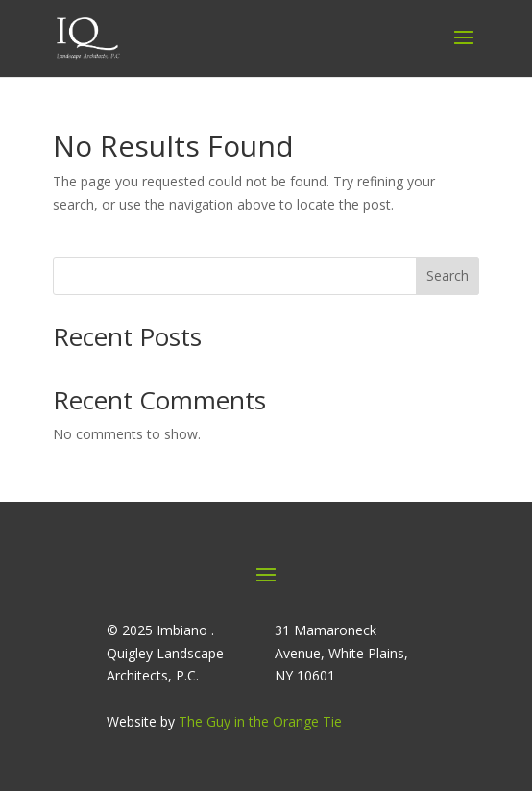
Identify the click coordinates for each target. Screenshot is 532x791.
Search (447, 275)
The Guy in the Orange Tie (260, 721)
